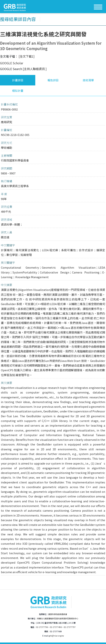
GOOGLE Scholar (12, 63)
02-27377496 (56, 627)
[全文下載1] (27, 56)
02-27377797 (70, 627)
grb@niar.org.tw (56, 636)
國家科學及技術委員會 (58, 614)
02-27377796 (42, 627)
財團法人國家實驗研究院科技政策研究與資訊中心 (58, 618)
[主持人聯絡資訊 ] (35, 69)
